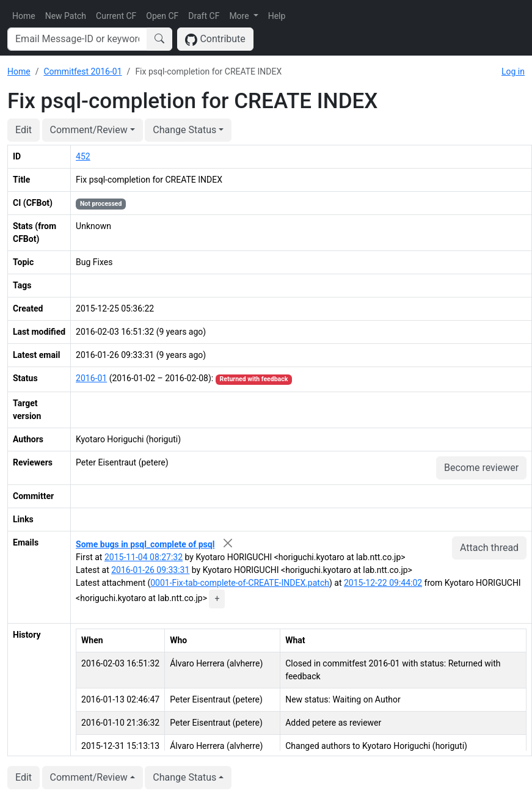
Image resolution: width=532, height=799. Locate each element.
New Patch (66, 16)
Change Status (184, 130)
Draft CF (204, 16)
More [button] (240, 16)
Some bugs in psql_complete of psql (145, 544)
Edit (24, 130)
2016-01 (91, 378)
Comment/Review (89, 130)
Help (277, 16)
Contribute (215, 39)
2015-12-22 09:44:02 (383, 583)
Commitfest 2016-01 (82, 71)
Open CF (162, 16)
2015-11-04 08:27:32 (144, 557)
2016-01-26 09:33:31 (150, 570)
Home (24, 16)
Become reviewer (481, 468)
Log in (513, 71)
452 (83, 156)
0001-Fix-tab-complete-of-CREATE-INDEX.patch (240, 583)
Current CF (116, 16)
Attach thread (489, 548)
